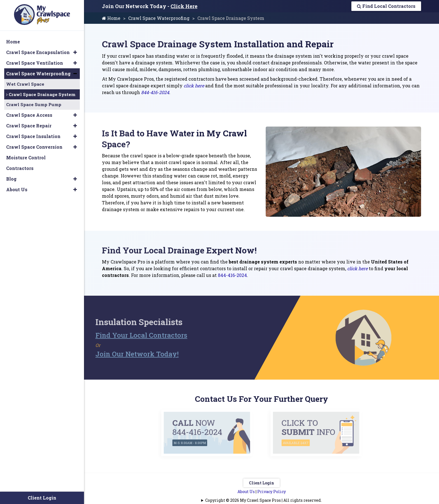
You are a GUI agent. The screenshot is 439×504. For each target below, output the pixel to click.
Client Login (261, 483)
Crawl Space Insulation (33, 136)
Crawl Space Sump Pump (34, 104)
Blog (11, 179)
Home (111, 18)
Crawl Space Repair (29, 126)
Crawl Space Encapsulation (38, 52)
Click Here (184, 6)
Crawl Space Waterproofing (159, 18)
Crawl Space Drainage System (41, 94)
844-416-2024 (155, 92)
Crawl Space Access (29, 115)
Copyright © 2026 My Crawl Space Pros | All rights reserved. (263, 500)
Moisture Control (26, 158)
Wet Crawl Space (25, 84)
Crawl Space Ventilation (35, 63)
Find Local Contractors (386, 6)
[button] (75, 52)
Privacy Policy (272, 492)
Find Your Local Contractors (133, 335)
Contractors (20, 168)
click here (194, 86)
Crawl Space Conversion (34, 147)
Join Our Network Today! (129, 354)
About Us (246, 492)
